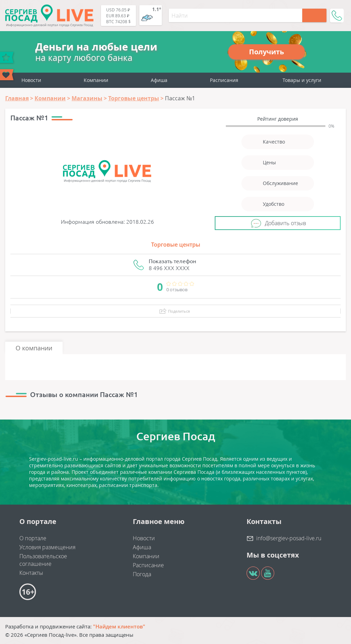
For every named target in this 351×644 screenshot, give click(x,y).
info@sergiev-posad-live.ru (289, 538)
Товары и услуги (302, 80)
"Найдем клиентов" (119, 626)
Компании (96, 80)
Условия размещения (47, 547)
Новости (31, 80)
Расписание (148, 565)
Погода (142, 574)
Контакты (31, 573)
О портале (33, 538)
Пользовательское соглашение (43, 560)
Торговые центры (176, 245)
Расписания (224, 80)
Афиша (159, 80)
